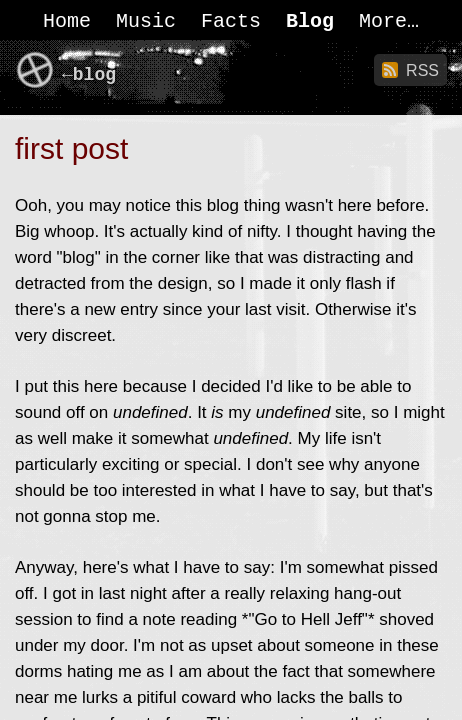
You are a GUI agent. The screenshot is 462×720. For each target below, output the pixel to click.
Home (67, 21)
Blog (310, 21)
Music (146, 21)
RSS (422, 70)
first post (71, 148)
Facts (231, 21)
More (383, 21)
